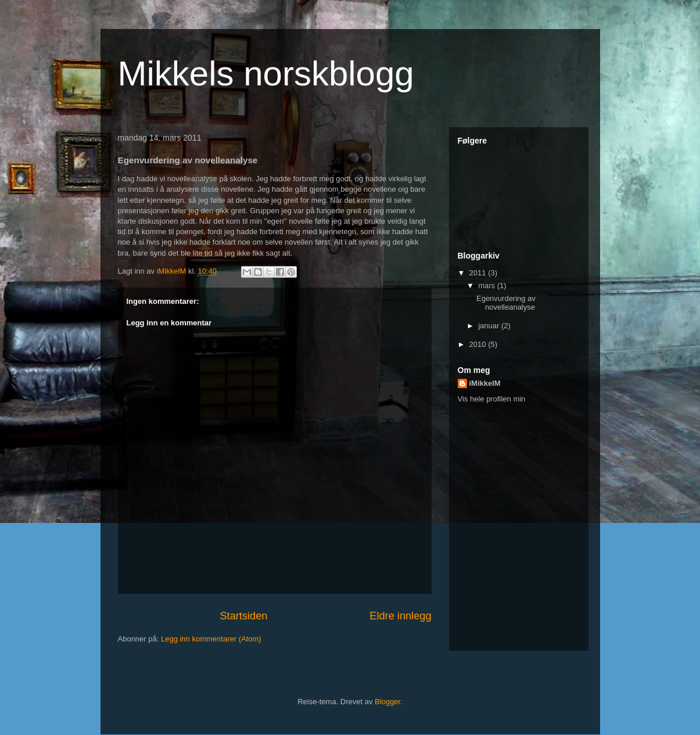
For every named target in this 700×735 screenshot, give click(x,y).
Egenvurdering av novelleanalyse (506, 303)
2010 (479, 344)
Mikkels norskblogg (266, 73)
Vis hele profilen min (492, 399)
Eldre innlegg (400, 616)
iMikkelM (485, 383)
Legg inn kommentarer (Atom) (211, 639)
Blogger (387, 702)
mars (488, 286)
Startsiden (243, 616)
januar (490, 326)
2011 (479, 273)
